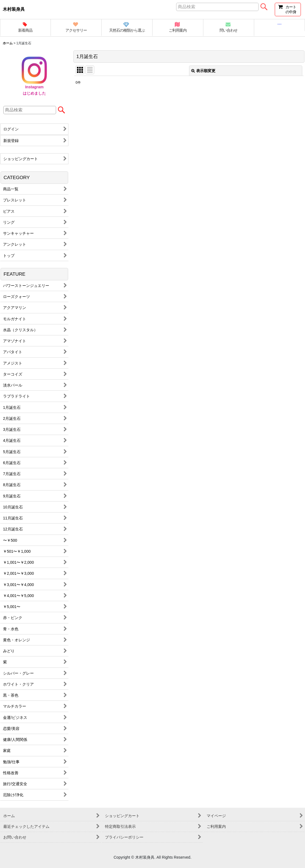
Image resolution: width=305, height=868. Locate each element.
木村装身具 (14, 9)
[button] (280, 25)
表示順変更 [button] (203, 71)
